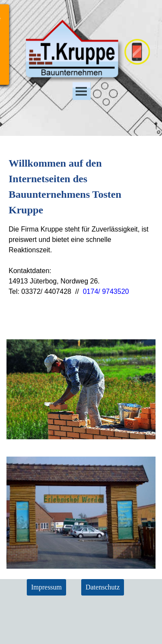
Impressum (46, 587)
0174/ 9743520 (106, 291)
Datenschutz (103, 587)
